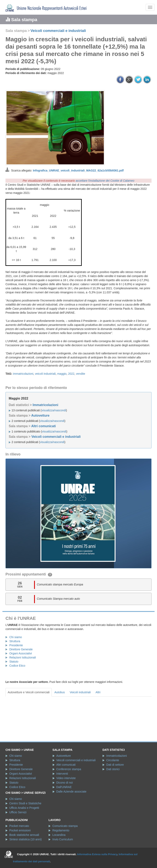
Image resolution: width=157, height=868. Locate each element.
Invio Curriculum (63, 839)
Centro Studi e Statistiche (25, 803)
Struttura (15, 641)
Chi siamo (16, 637)
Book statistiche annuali (24, 835)
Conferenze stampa (69, 769)
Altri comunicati (44, 426)
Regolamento (61, 830)
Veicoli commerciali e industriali (58, 31)
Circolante (113, 760)
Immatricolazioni (45, 405)
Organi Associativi (21, 653)
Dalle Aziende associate (72, 792)
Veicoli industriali (80, 692)
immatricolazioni (23, 374)
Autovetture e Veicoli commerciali (29, 692)
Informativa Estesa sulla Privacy (97, 854)
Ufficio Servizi (18, 812)
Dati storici (113, 769)
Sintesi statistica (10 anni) (26, 839)
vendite (81, 374)
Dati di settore (115, 765)
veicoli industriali (45, 374)
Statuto (14, 662)
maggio (62, 374)
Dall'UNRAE (64, 787)
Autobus (60, 692)
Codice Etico (17, 666)
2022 (71, 374)
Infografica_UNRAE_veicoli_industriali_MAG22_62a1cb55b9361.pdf (78, 170)
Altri (98, 692)
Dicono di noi (65, 783)
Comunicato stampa (65, 826)
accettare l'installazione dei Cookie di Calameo (105, 181)
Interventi (62, 774)
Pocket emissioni (20, 830)
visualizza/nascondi (54, 410)
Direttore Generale (21, 649)
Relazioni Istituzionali (23, 657)
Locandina (59, 835)
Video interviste (66, 778)
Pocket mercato (19, 826)
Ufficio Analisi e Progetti (24, 808)
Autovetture (40, 415)
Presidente (16, 645)
